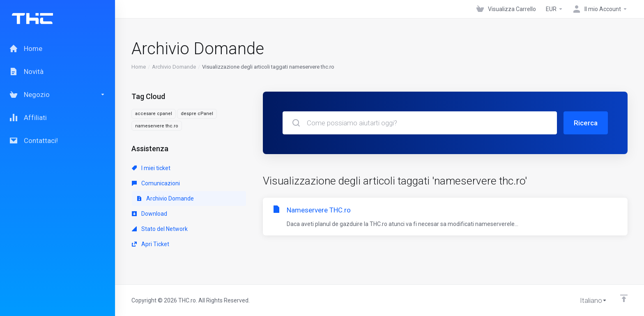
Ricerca (586, 123)
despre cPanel (197, 114)
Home (139, 67)
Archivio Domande (174, 67)
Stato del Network (160, 229)
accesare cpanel (154, 114)
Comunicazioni (156, 183)
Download (149, 214)
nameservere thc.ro (157, 126)
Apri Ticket (151, 244)
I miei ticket (151, 168)
